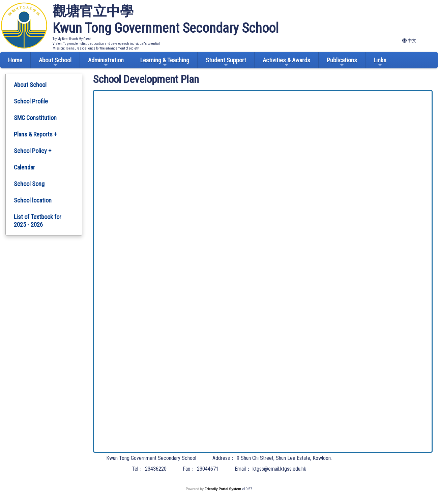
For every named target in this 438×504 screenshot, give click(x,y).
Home (15, 60)
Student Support (226, 62)
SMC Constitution (35, 118)
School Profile (31, 101)
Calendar (24, 167)
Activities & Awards (286, 62)
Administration (106, 62)
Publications (342, 62)
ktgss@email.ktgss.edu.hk (279, 469)
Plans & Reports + (35, 134)
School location (33, 200)
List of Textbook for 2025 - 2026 (38, 221)
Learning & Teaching (165, 62)
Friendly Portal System (223, 489)
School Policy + (33, 151)
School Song (29, 184)
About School (55, 62)
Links (380, 62)
